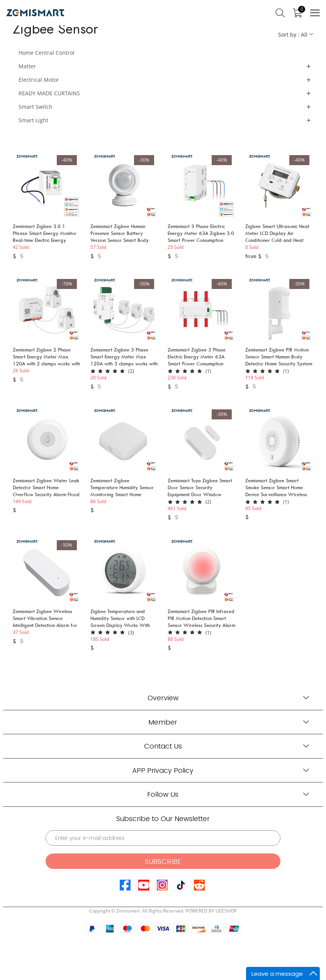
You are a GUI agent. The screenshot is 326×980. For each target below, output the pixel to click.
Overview (163, 698)
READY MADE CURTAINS (49, 93)
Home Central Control (47, 53)
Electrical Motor (39, 80)
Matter (27, 66)
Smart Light (33, 120)
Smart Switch (36, 107)
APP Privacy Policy (163, 770)
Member (163, 722)
